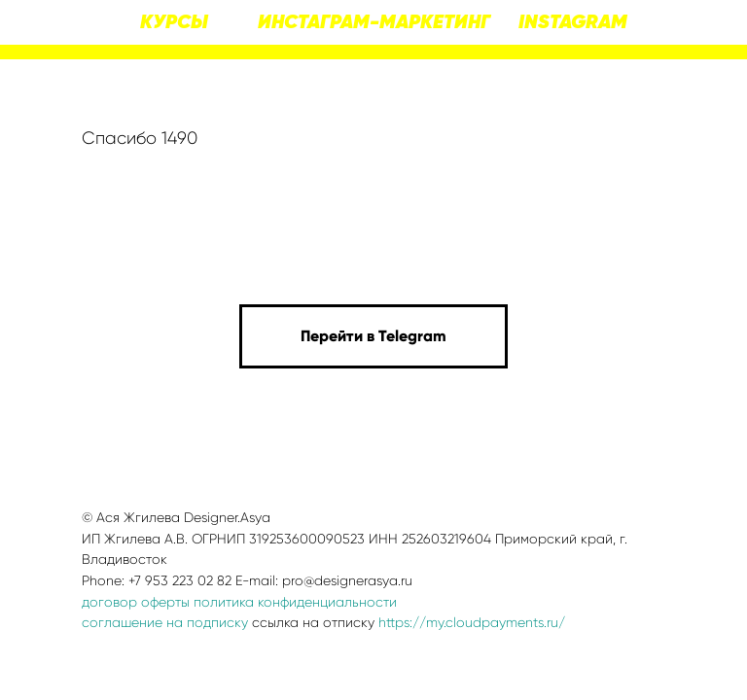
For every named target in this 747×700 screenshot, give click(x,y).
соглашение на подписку (165, 622)
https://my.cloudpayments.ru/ (472, 622)
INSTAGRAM (573, 23)
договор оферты (136, 602)
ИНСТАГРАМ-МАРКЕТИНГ (374, 23)
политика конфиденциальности (295, 602)
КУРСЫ (174, 23)
